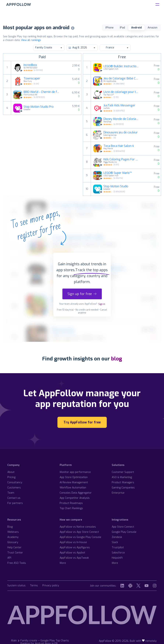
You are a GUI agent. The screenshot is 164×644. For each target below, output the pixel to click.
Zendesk (117, 537)
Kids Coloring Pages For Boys (121, 159)
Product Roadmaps (71, 503)
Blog (10, 527)
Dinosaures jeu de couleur (121, 132)
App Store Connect (123, 527)
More (63, 563)
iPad (122, 28)
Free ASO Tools (17, 563)
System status (16, 586)
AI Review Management (74, 482)
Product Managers (123, 482)
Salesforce (118, 553)
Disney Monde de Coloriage (121, 119)
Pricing (11, 477)
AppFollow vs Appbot (72, 553)
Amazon (152, 28)
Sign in (102, 304)
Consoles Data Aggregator (76, 493)
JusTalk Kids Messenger (119, 105)
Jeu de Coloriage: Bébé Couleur (121, 79)
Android (136, 28)
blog (117, 359)
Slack (115, 542)
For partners (15, 503)
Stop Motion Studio (116, 186)
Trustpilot (118, 547)
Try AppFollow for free (82, 422)
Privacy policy (51, 586)
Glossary (13, 542)
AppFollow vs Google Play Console (80, 537)
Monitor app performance (75, 472)
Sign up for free (82, 294)
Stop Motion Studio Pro (39, 107)
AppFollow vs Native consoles (78, 527)
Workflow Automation (73, 488)
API (9, 558)
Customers (14, 488)
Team (11, 493)
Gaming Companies (123, 488)
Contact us (14, 498)
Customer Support (123, 472)
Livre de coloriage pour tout (121, 92)
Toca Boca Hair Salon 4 (119, 146)
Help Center (14, 547)
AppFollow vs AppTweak (74, 558)
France (115, 48)
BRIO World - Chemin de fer (42, 92)
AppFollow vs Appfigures (75, 547)
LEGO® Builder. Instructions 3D (121, 66)
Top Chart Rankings (71, 508)
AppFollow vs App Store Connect (79, 532)
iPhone (110, 28)
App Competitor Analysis (75, 498)
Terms (34, 586)
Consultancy (15, 482)
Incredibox (30, 65)
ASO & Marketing (122, 477)
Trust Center (15, 553)
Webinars (13, 532)
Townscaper (32, 79)
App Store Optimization (74, 477)
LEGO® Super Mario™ (118, 173)
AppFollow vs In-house (73, 542)
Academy (13, 537)
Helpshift (117, 558)
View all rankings (31, 40)
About (11, 472)
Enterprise (118, 493)
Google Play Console (124, 532)
